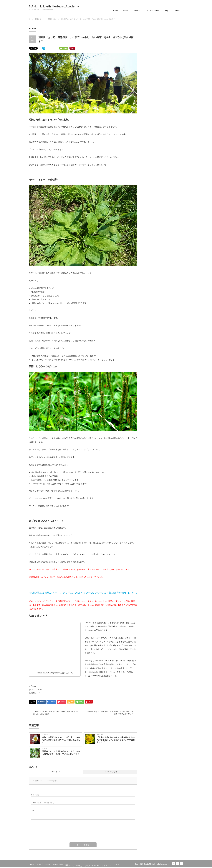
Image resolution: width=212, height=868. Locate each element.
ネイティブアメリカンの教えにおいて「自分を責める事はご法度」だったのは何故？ (56, 713)
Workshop (138, 11)
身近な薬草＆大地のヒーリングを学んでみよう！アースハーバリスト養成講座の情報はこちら (83, 593)
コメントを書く (37, 690)
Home (115, 11)
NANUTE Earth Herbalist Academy (54, 6)
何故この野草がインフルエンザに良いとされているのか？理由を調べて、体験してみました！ (61, 740)
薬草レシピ (35, 693)
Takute (34, 686)
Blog (167, 11)
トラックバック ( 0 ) (110, 772)
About (126, 11)
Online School (153, 11)
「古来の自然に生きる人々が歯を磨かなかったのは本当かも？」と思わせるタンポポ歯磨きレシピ (116, 740)
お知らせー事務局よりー (93, 866)
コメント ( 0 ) (56, 772)
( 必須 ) (36, 795)
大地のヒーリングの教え (74, 866)
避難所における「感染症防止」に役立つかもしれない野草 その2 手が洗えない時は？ (110, 713)
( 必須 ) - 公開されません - (43, 803)
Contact (177, 11)
